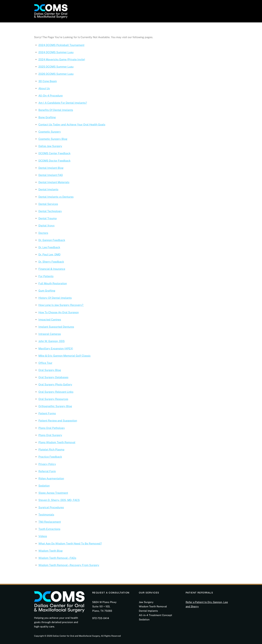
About (79, 9)
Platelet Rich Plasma (51, 450)
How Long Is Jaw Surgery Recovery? (61, 305)
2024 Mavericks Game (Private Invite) (62, 59)
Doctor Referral (174, 9)
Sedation (44, 486)
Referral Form (47, 471)
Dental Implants (48, 189)
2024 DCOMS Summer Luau (56, 52)
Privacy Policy (47, 464)
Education (153, 9)
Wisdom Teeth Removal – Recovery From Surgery (69, 565)
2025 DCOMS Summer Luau (56, 67)
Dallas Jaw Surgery (50, 146)
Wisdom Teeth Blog (51, 551)
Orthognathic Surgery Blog (55, 406)
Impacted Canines (50, 320)
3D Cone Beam (48, 81)
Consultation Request (203, 9)
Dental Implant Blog (51, 168)
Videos (43, 536)
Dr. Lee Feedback (49, 247)
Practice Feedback (50, 457)
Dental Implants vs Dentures (56, 197)
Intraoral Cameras (50, 334)
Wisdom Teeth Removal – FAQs (57, 558)
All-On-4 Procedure (51, 96)
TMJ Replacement (50, 522)
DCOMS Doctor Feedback (54, 161)
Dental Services (48, 204)
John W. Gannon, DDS (52, 341)
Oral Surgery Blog (50, 370)
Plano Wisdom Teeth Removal (57, 442)
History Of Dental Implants (55, 298)
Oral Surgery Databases (53, 377)
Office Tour (45, 363)
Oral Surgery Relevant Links (56, 392)
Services (113, 9)
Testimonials (46, 515)
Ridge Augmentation (51, 478)
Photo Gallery (133, 9)
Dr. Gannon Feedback (52, 240)
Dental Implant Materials (54, 182)
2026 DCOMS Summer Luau (56, 74)
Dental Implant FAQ (51, 175)
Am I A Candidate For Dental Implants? (63, 103)
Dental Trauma (48, 218)
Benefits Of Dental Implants (56, 110)
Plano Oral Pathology (52, 428)
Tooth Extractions (49, 529)
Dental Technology (50, 211)
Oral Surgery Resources (53, 399)
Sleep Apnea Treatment (53, 493)
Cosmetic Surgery (50, 132)
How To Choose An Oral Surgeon (59, 312)
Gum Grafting (47, 291)
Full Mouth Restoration (53, 283)
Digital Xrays (46, 226)
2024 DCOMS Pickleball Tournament (61, 45)
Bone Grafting (47, 117)
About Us (44, 88)
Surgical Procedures (51, 507)
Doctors (43, 233)
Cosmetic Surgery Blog (53, 139)
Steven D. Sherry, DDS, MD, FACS (59, 500)
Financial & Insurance (52, 269)
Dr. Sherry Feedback (51, 262)
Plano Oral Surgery (50, 435)
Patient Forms (47, 413)
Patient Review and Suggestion (58, 421)
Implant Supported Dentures (56, 327)
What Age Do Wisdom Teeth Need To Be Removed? (70, 544)
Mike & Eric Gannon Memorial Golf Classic (65, 356)
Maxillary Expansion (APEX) (56, 349)
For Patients (95, 9)
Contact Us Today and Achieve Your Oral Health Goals (72, 125)
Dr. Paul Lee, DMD (49, 255)
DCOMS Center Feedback (54, 153)
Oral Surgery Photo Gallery (55, 384)
